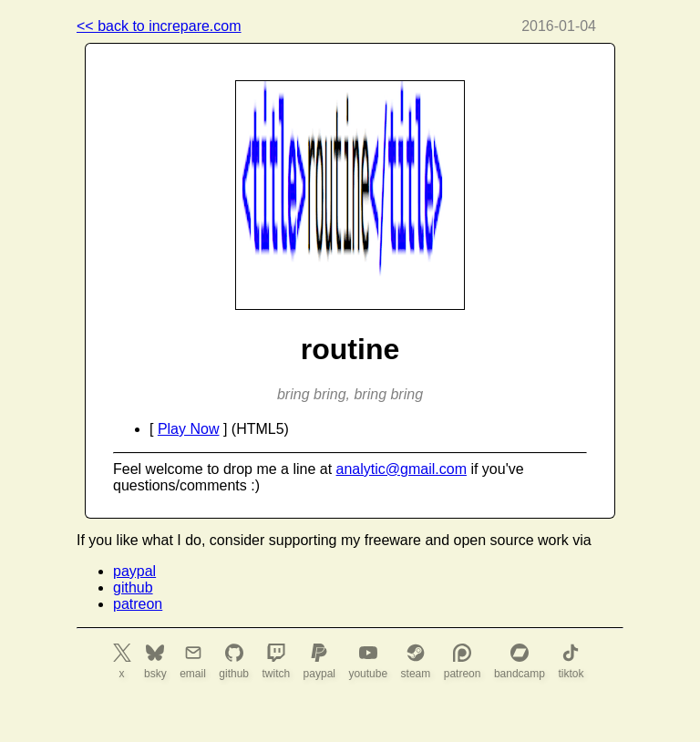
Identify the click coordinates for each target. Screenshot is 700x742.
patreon (138, 604)
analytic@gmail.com (401, 469)
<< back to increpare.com (159, 26)
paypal (134, 571)
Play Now (189, 429)
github (133, 587)
